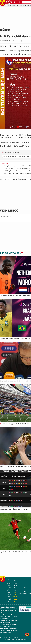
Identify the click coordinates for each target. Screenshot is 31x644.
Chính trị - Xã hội (24, 6)
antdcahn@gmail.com (25, 594)
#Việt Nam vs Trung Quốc (10, 179)
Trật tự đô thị (13, 6)
